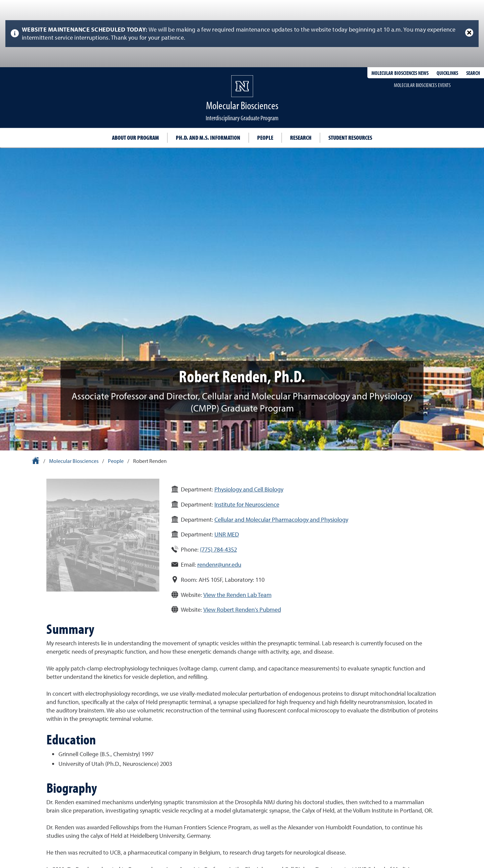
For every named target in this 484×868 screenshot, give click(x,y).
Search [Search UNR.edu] (473, 73)
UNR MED (227, 534)
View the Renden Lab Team (237, 595)
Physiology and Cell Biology (249, 489)
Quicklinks (447, 73)
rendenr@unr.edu (219, 565)
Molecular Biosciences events (422, 85)
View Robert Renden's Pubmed (242, 610)
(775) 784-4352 (218, 549)
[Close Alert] (469, 33)
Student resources (350, 138)
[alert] (242, 34)
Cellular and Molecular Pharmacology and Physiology (281, 519)
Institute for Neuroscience (247, 504)
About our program (135, 138)
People (265, 138)
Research (301, 138)
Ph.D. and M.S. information (208, 138)
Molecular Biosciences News (400, 73)
